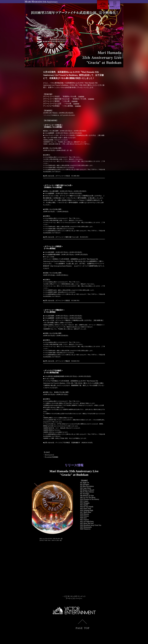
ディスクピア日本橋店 (63, 442)
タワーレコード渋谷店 (63, 176)
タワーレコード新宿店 (63, 300)
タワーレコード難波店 (63, 360)
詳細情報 (81, 97)
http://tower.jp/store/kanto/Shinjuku (61, 266)
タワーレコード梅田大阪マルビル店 (67, 237)
